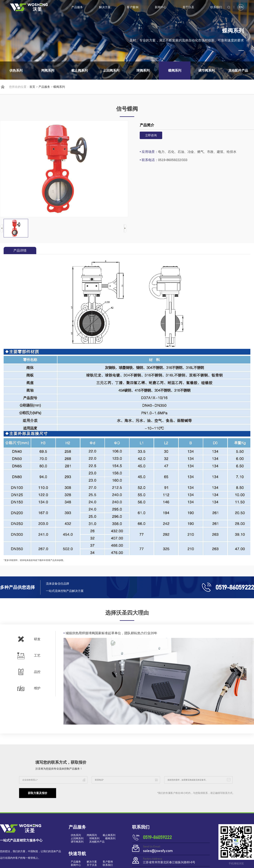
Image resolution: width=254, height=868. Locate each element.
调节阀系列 (77, 842)
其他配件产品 (97, 842)
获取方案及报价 (68, 788)
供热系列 (76, 835)
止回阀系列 (77, 838)
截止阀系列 (109, 835)
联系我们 (216, 7)
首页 (32, 87)
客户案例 (133, 7)
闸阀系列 (92, 835)
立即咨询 (151, 135)
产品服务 (77, 7)
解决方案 (105, 7)
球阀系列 (94, 838)
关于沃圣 (188, 7)
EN (241, 7)
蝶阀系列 (59, 87)
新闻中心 (161, 7)
